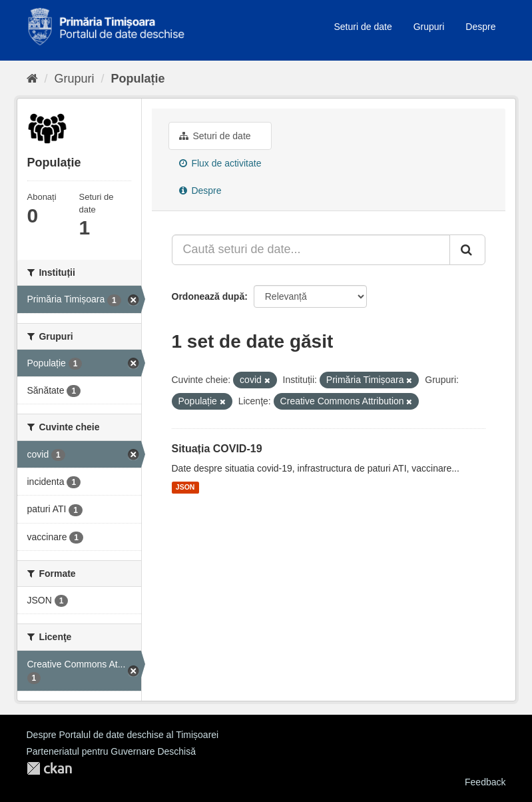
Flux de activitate (220, 163)
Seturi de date (363, 27)
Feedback (485, 782)
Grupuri (429, 27)
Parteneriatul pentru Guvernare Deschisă (111, 751)
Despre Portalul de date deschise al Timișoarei (123, 735)
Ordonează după (208, 296)
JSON (185, 488)
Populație (138, 79)
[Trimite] (467, 250)
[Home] (32, 79)
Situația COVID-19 (217, 449)
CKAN (49, 768)
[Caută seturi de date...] (311, 250)
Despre (480, 27)
